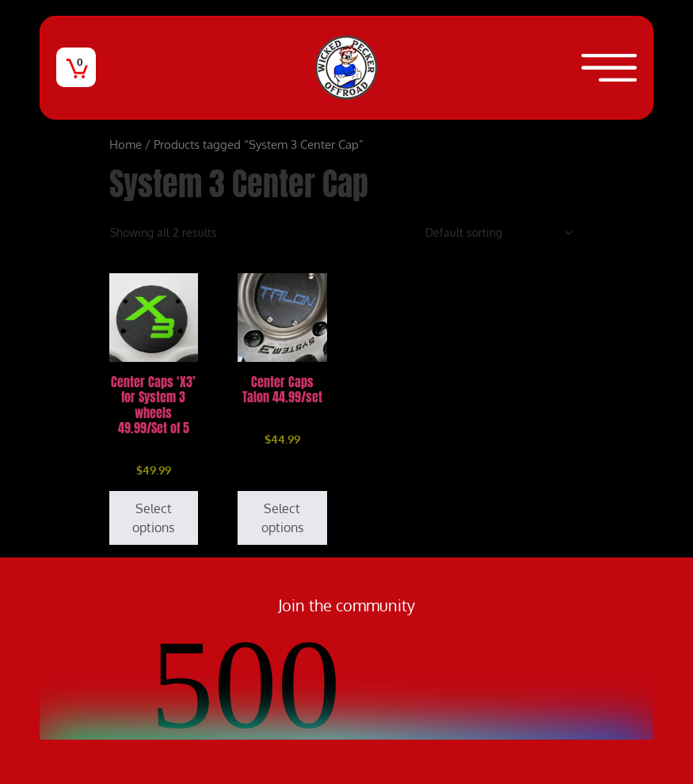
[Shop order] (500, 232)
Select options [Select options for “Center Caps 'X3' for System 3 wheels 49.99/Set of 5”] (153, 518)
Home (126, 144)
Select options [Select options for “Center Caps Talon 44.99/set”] (282, 518)
